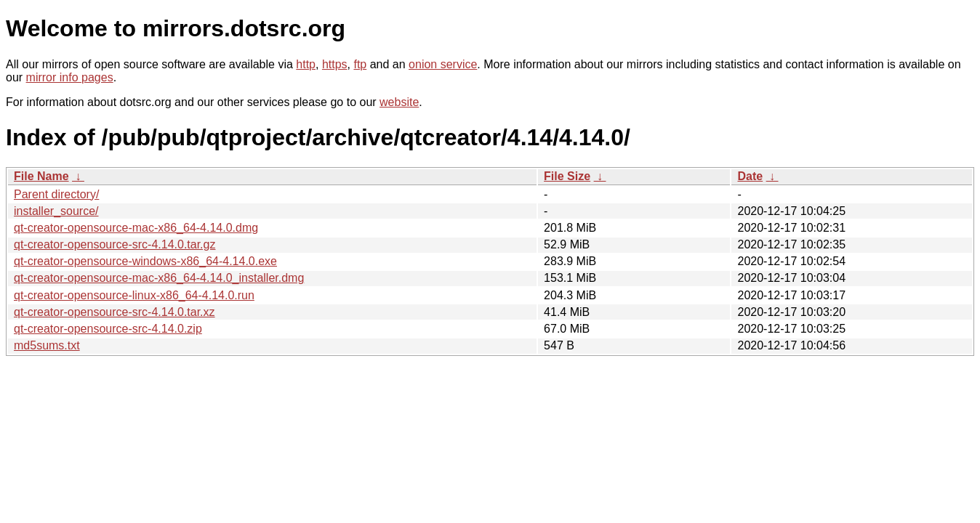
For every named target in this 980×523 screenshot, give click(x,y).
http (306, 64)
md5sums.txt (47, 345)
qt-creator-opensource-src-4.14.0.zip (108, 329)
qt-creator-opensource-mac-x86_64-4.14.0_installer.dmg (159, 278)
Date (750, 176)
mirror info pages (70, 77)
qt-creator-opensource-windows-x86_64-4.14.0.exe (145, 261)
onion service (443, 64)
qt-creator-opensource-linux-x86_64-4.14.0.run (134, 295)
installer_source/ (56, 211)
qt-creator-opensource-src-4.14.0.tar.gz (115, 244)
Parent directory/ (56, 194)
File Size (567, 176)
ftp (360, 64)
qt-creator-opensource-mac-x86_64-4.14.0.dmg (136, 228)
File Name (41, 176)
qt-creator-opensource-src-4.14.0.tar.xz (115, 312)
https (335, 64)
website (399, 102)
